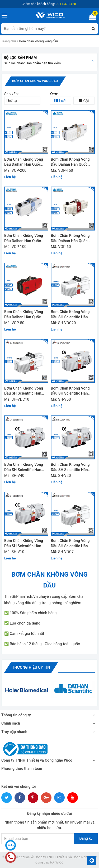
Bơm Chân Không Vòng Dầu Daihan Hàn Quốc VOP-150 (70, 162)
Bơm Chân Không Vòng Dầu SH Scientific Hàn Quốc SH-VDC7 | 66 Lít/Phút (70, 544)
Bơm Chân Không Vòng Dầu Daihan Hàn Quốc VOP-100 (24, 239)
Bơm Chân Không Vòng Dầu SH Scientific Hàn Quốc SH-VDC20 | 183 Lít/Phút (70, 315)
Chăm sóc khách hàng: (49, 4)
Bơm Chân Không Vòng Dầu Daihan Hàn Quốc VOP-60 (70, 239)
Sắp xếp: (11, 94)
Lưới (60, 101)
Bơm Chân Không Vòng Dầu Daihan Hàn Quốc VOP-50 (24, 315)
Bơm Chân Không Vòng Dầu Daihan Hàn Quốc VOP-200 (24, 162)
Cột (84, 101)
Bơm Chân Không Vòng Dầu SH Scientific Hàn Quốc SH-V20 (70, 467)
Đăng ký (86, 838)
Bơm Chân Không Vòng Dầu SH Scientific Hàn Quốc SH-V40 (24, 467)
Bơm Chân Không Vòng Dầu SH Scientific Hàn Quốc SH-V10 (24, 544)
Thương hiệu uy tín (31, 667)
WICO (60, 862)
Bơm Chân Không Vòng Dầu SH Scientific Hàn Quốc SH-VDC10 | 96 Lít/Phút (24, 391)
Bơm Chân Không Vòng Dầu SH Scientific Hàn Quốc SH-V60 (70, 391)
